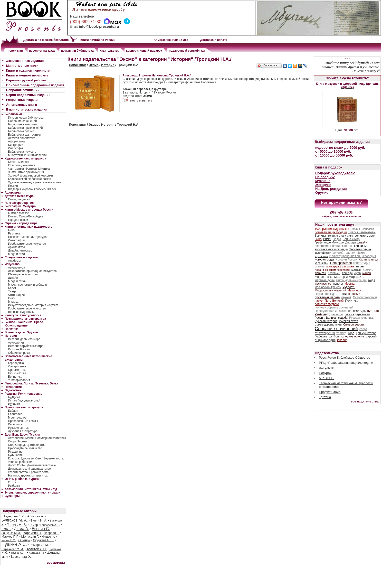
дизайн (362, 243)
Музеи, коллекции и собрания (28, 285)
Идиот (361, 253)
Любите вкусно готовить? (347, 78)
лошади (347, 273)
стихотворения (325, 333)
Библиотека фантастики (24, 135)
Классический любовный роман (29, 179)
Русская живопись (361, 318)
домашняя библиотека (77, 51)
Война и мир (351, 239)
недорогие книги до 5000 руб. (340, 148)
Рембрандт (322, 314)
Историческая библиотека (26, 118)
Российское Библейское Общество (344, 358)
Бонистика (15, 377)
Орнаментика (17, 370)
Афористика (16, 141)
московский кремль (328, 287)
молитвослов (323, 284)
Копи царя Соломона (340, 266)
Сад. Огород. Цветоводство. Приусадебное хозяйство (27, 447)
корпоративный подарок (144, 51)
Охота (12, 482)
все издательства (365, 401)
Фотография (16, 240)
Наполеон (354, 290)
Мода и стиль (17, 254)
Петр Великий (334, 301)
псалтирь (359, 311)
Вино (318, 239)
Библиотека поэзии (21, 131)
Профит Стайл (330, 392)
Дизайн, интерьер (20, 251)
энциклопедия (325, 340)
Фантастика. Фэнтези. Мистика (29, 169)
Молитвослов (17, 418)
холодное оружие (352, 336)
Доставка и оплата (214, 40)
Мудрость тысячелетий (330, 290)
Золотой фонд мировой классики (30, 176)
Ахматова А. (36, 516)
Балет (12, 288)
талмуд (341, 333)
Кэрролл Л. (52, 533)
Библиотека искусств (22, 152)
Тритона (325, 397)
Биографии (16, 145)
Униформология (19, 380)
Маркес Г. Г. (10, 537)
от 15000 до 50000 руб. (334, 155)
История (108, 65)
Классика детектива (22, 165)
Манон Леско (324, 277)
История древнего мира (24, 339)
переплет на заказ (42, 51)
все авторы (56, 563)
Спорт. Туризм (18, 441)
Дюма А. (21, 529)
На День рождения (331, 189)
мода (372, 280)
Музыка (13, 302)
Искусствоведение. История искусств (33, 305)
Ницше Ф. (48, 537)
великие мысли (365, 236)
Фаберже (321, 336)
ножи (343, 294)
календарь (321, 263)
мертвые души (325, 280)
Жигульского (328, 368)
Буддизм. (14, 397)
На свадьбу (325, 177)
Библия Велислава (362, 229)
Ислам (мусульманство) (24, 401)
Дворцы (351, 243)
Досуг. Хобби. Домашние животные (32, 465)
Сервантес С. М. (13, 549)
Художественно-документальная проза (34, 182)
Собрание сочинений (22, 121)
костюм (356, 270)
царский (371, 336)
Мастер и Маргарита (349, 277)
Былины (320, 236)
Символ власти (354, 325)
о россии (354, 294)
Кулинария (15, 455)
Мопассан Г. (30, 537)
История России (165, 93)
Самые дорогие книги (328, 325)
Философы (15, 148)
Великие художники (21, 312)
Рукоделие (15, 452)
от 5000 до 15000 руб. (333, 151)
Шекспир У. (21, 556)
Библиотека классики (22, 124)
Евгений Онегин (341, 246)
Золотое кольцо (360, 249)
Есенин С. (41, 529)
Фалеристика (17, 366)
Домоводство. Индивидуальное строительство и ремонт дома (29, 470)
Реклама (14, 233)
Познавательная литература (27, 237)
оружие (346, 297)
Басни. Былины (19, 162)
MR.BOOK (326, 378)
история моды (324, 260)
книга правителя (341, 263)
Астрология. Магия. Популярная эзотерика (37, 438)
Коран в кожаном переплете (332, 270)
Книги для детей (19, 199)
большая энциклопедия (331, 232)
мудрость (349, 287)
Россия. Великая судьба (331, 318)
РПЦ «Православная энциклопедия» (346, 363)
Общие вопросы (19, 353)
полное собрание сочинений (334, 308)
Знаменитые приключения (26, 172)
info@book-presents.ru (99, 26)
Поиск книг (77, 65)
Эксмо (94, 65)
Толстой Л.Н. (36, 549)
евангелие (322, 246)
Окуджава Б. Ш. (44, 540)
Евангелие (15, 414)
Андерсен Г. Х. (14, 516)
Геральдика (16, 363)
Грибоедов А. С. (50, 525)
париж (319, 301)
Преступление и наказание (333, 311)
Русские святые (19, 428)
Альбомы (14, 261)
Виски (327, 239)
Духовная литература (23, 431)
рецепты (337, 314)
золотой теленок (344, 253)
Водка (337, 239)
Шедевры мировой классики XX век (32, 189)
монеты (338, 284)
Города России (18, 220)
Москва (349, 284)
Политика (352, 301)
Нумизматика (17, 373)
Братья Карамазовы (362, 232)
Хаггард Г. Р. (37, 553)
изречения (321, 256)
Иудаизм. (14, 404)
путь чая (373, 311)
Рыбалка (14, 486)
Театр (12, 291)
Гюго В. (6, 529)
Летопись (334, 273)
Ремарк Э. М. (39, 545)
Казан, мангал (368, 260)
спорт (363, 329)
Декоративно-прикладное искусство (32, 271)
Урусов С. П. (19, 553)
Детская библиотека (22, 138)
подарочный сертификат (187, 51)
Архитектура (17, 247)
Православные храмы (23, 421)
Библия (13, 411)
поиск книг (16, 51)
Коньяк (319, 266)
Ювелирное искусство (23, 274)
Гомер (34, 525)
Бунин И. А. (39, 520)
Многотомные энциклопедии (27, 155)
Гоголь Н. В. (17, 525)
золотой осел (323, 253)
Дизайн (13, 278)
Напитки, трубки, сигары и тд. (28, 476)
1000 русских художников (332, 229)
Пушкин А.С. (14, 544)
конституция (362, 263)
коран (360, 266)
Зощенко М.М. (11, 533)
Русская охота (349, 321)
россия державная (357, 314)
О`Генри (24, 540)
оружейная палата (327, 297)
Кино (11, 230)
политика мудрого (327, 304)
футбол (334, 336)
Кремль (368, 270)
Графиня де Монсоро (329, 243)
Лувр (358, 273)
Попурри (325, 373)
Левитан (320, 273)
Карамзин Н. (33, 533)
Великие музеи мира (340, 236)
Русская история (326, 321)
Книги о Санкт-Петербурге (26, 216)
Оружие (322, 193)
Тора (351, 333)
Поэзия (13, 186)
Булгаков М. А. (15, 520)
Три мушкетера (366, 333)
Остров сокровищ (365, 297)
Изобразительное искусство (27, 244)
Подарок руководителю (335, 173)
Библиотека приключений (25, 128)
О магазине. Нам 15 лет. (172, 40)
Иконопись (15, 424)
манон (367, 273)
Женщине (323, 185)
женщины (360, 246)
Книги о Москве (19, 213)
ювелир (342, 340)
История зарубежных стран (27, 346)
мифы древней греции (351, 280)
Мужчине (323, 181)
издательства (109, 51)
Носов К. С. (9, 540)
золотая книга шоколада (331, 249)
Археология (16, 343)
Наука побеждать (326, 294)
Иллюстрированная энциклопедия (353, 256)
